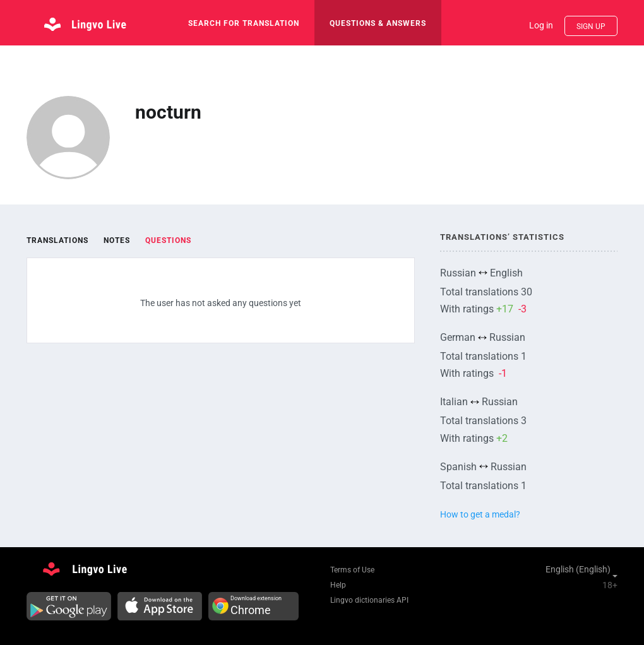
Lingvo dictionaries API (369, 600)
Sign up (591, 27)
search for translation (244, 23)
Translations (57, 240)
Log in (541, 25)
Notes (117, 240)
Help (338, 585)
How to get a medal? (480, 514)
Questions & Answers (378, 23)
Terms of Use (352, 570)
